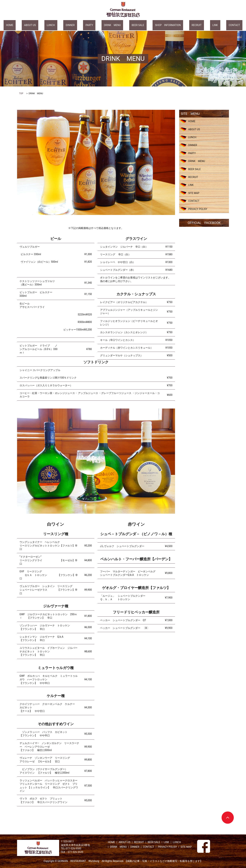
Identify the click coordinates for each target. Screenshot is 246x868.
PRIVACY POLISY (198, 209)
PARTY (94, 25)
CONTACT (210, 25)
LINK (196, 25)
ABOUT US (49, 25)
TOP (21, 93)
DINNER (80, 25)
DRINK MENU (112, 25)
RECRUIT (182, 25)
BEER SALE (133, 25)
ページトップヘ (228, 818)
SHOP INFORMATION (158, 25)
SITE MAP (194, 193)
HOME (34, 25)
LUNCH (65, 25)
